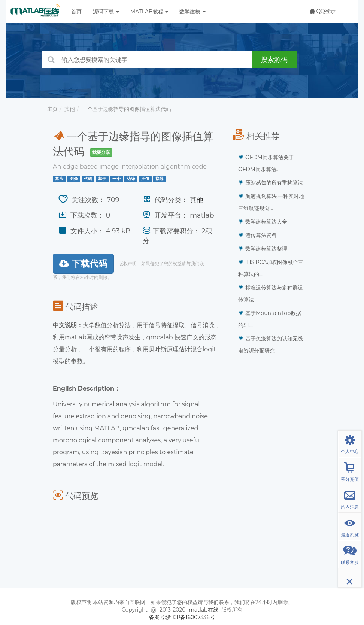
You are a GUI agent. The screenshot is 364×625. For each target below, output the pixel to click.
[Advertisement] (272, 475)
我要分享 (101, 152)
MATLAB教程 (149, 12)
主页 (52, 109)
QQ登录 (323, 11)
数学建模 (192, 12)
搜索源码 (274, 60)
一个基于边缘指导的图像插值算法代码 (127, 109)
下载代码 (83, 263)
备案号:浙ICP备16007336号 (182, 617)
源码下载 (106, 12)
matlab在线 (203, 610)
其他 (70, 109)
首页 (76, 12)
